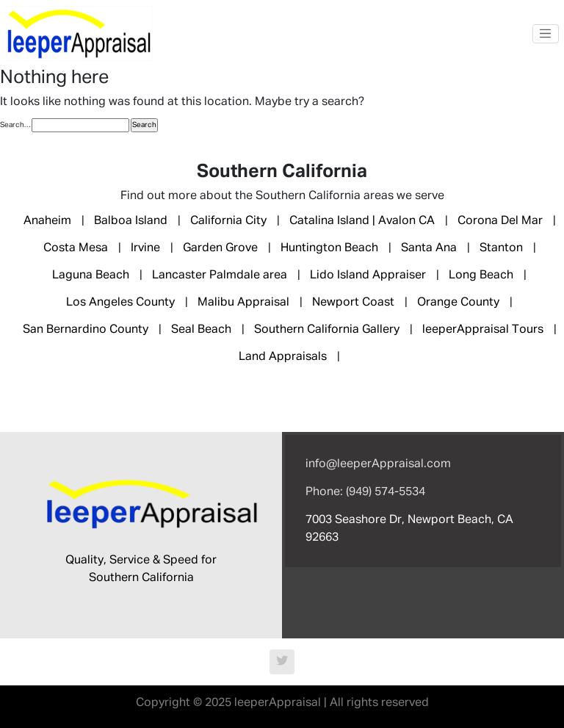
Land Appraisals (283, 357)
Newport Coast (353, 303)
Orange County (458, 303)
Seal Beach (201, 330)
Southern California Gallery (327, 330)
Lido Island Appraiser (368, 275)
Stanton (501, 248)
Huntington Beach (329, 248)
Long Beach (481, 275)
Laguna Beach (91, 275)
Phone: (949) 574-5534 (365, 492)
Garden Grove (220, 248)
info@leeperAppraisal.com (378, 464)
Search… (15, 125)
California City (228, 221)
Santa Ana (429, 248)
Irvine (145, 248)
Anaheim (47, 221)
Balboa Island (131, 221)
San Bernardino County (86, 330)
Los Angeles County (120, 303)
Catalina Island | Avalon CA (362, 221)
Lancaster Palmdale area (220, 275)
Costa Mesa (76, 248)
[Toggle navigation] (546, 34)
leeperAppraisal (278, 703)
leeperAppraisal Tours (483, 330)
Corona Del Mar (500, 221)
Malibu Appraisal (243, 303)
